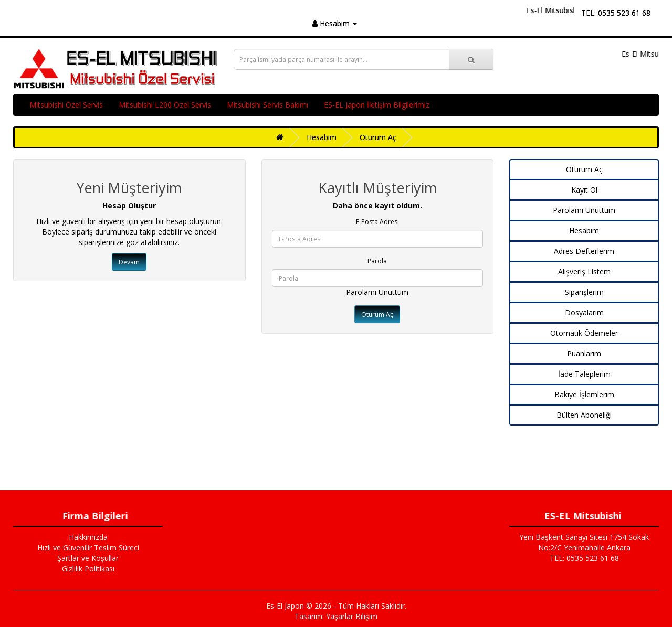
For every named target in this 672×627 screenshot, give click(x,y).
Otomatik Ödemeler (584, 333)
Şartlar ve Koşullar (88, 558)
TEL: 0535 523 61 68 (616, 13)
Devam (129, 262)
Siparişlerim (584, 292)
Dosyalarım (584, 312)
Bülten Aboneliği (584, 415)
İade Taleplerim (584, 374)
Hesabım (322, 137)
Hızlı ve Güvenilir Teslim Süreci (88, 548)
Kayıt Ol (584, 190)
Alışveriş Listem (584, 272)
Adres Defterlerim (584, 251)
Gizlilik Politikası (88, 568)
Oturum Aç (378, 137)
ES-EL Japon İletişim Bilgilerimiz (377, 105)
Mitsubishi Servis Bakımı (267, 105)
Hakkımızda (88, 537)
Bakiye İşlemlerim (584, 394)
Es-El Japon (285, 606)
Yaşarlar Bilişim (352, 616)
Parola (377, 261)
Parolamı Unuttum (377, 292)
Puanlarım (584, 353)
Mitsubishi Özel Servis (66, 105)
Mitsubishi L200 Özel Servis (165, 105)
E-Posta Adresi (377, 222)
